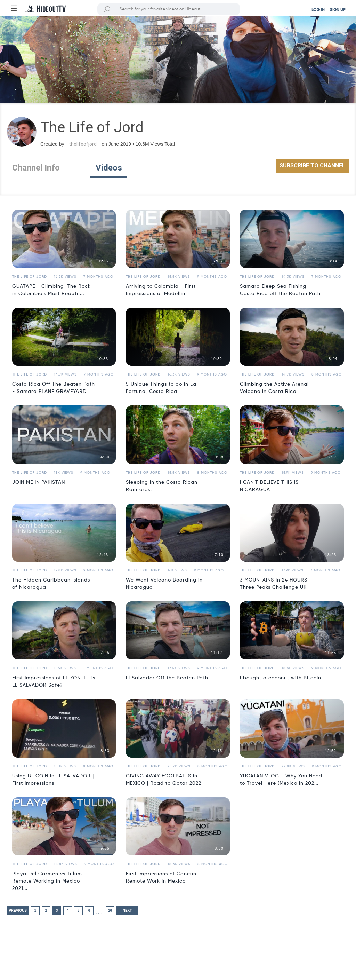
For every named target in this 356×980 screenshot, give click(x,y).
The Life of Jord (30, 277)
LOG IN (318, 10)
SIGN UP (338, 10)
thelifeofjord (83, 144)
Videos (109, 168)
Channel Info (36, 168)
